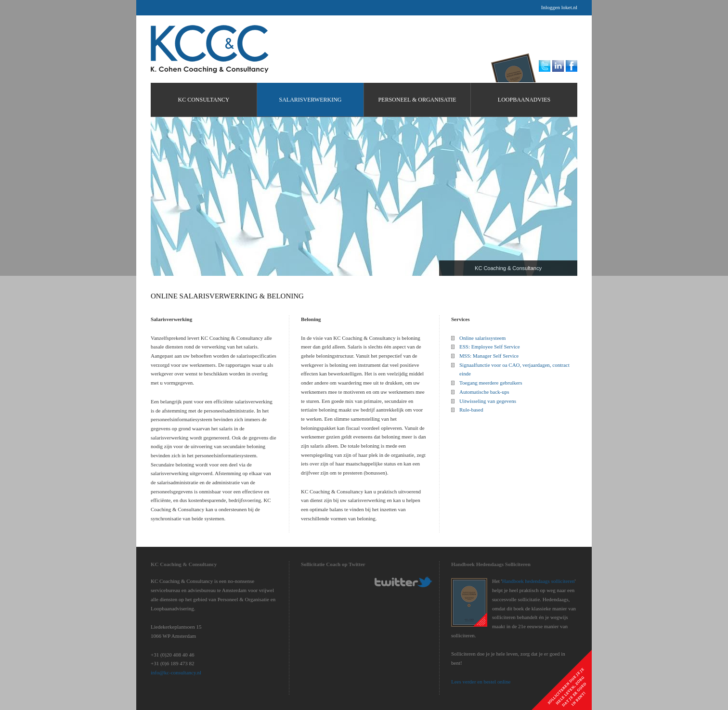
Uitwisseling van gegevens (488, 401)
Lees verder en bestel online (481, 682)
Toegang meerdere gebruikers (491, 383)
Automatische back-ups (484, 392)
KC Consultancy (210, 49)
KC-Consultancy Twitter (403, 582)
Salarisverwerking (310, 100)
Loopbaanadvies (524, 100)
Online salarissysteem (482, 338)
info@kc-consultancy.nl (176, 672)
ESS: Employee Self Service (490, 347)
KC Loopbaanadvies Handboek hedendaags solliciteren (516, 65)
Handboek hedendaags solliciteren (539, 581)
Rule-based (471, 410)
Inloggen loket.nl (559, 7)
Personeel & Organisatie (417, 100)
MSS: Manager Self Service (489, 356)
